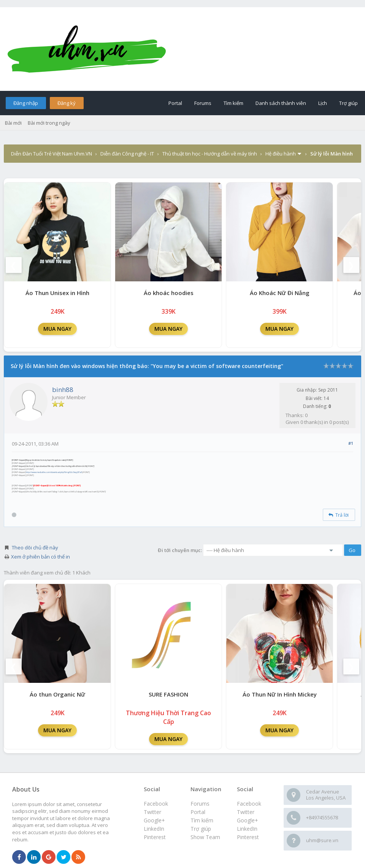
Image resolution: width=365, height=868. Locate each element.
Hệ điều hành (281, 154)
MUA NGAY (57, 329)
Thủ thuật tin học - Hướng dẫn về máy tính (210, 154)
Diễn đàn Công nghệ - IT (127, 154)
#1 (351, 443)
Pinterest (248, 837)
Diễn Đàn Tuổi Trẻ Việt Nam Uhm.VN (52, 154)
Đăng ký (67, 103)
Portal (175, 103)
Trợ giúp (348, 103)
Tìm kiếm (233, 103)
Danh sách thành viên (281, 103)
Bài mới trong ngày (49, 123)
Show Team (205, 837)
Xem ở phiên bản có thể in (40, 557)
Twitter (246, 812)
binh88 (63, 390)
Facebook (249, 804)
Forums (203, 103)
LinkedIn (247, 829)
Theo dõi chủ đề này (35, 547)
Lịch (323, 103)
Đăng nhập (26, 103)
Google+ (248, 820)
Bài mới (13, 123)
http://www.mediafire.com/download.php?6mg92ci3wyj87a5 (54, 472)
